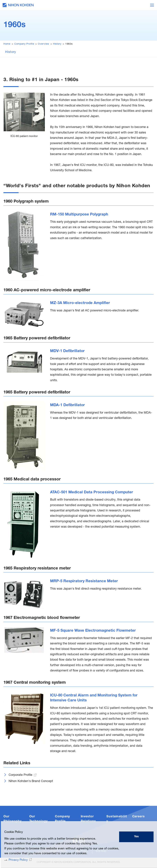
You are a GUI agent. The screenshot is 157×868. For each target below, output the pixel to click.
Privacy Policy (18, 860)
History (57, 44)
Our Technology (38, 820)
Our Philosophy (12, 820)
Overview (44, 44)
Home (7, 44)
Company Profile (24, 44)
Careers (138, 817)
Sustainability (117, 820)
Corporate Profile (20, 776)
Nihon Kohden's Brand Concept (31, 782)
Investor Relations (88, 820)
